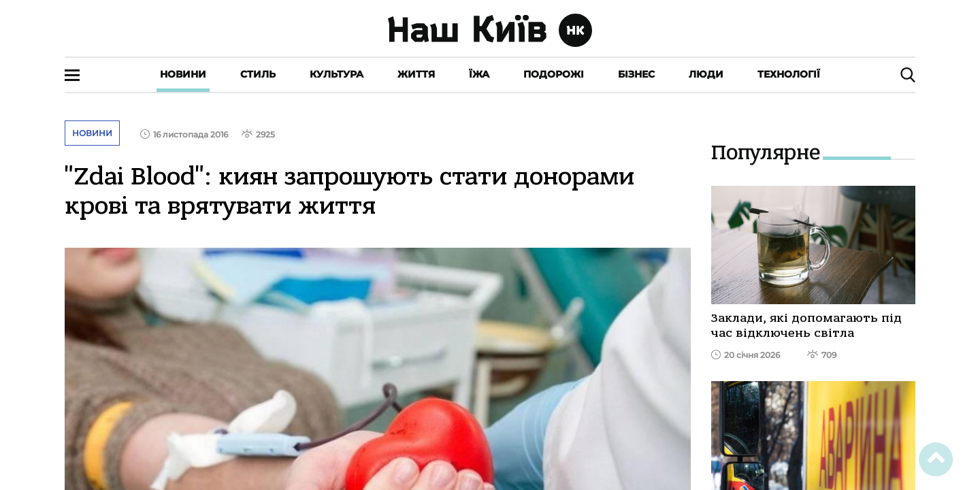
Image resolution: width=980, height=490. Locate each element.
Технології (789, 74)
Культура (337, 74)
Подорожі (554, 74)
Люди (706, 74)
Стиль (258, 74)
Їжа (479, 74)
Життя (416, 74)
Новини (183, 74)
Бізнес (636, 74)
